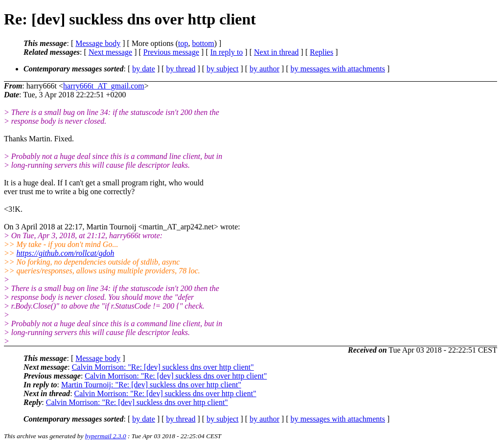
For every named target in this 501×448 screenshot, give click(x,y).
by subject (222, 69)
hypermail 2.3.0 (106, 436)
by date (144, 69)
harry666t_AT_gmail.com (104, 86)
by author (264, 69)
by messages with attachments (338, 69)
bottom (203, 43)
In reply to (227, 52)
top (183, 43)
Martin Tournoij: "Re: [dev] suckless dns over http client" (151, 385)
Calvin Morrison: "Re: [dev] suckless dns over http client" (163, 367)
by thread (181, 69)
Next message (110, 52)
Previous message (171, 52)
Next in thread (276, 52)
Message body (98, 43)
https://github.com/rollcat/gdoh (66, 253)
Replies (321, 52)
